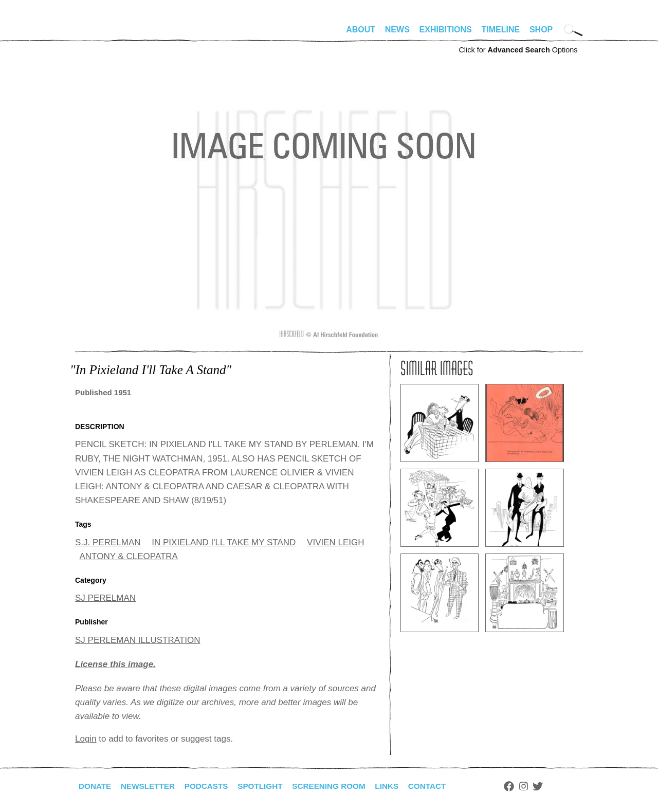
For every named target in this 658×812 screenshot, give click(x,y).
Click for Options (518, 50)
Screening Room (339, 786)
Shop (541, 30)
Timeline (501, 30)
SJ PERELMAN (105, 598)
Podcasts (212, 786)
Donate (96, 786)
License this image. (115, 664)
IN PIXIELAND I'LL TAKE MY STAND (224, 542)
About (361, 30)
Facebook (524, 786)
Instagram (538, 786)
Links (399, 786)
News (397, 30)
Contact (441, 786)
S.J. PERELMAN (108, 542)
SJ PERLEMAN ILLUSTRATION (138, 640)
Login (86, 739)
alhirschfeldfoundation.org (106, 34)
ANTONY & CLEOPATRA (129, 556)
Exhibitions (446, 30)
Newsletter (151, 786)
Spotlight (268, 786)
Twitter (553, 786)
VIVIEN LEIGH (335, 542)
